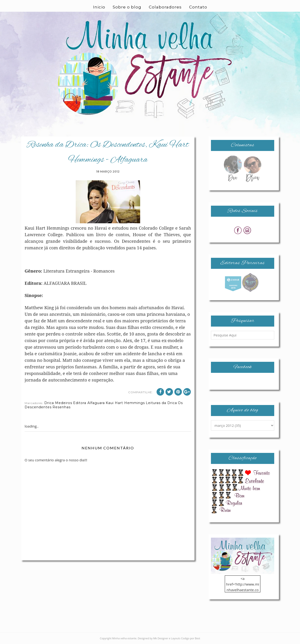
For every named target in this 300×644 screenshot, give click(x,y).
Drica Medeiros (58, 403)
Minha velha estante (124, 638)
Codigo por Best (191, 638)
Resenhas (62, 407)
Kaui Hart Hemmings (125, 403)
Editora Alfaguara (89, 403)
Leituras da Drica (161, 403)
